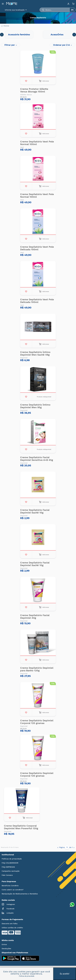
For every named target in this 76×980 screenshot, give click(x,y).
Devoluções (6, 949)
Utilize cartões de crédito (12, 928)
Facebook (8, 909)
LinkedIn (8, 913)
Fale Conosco (7, 875)
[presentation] (2, 35)
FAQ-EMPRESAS (8, 867)
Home (5, 26)
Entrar (4, 944)
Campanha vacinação (11, 871)
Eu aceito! (65, 974)
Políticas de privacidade (12, 859)
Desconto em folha (10, 924)
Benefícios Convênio (10, 886)
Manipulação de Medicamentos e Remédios (20, 894)
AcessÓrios (57, 35)
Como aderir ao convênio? (13, 890)
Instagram (8, 904)
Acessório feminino (19, 35)
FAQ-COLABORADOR (10, 863)
